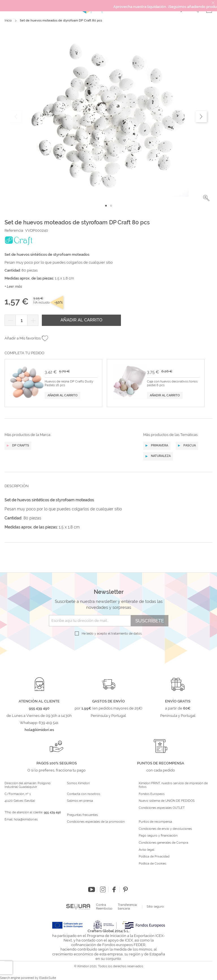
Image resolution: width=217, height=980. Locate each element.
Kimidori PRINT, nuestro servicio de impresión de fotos (173, 785)
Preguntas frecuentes (82, 815)
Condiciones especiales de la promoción (96, 822)
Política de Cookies (152, 864)
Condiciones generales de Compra (163, 843)
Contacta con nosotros (83, 794)
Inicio (8, 21)
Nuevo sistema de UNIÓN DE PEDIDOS (167, 801)
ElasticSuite (48, 978)
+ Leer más (13, 286)
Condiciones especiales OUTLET (162, 808)
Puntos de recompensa (155, 822)
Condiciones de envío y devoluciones (165, 829)
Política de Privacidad (154, 857)
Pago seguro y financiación (158, 836)
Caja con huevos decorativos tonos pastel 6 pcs (172, 383)
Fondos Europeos (152, 794)
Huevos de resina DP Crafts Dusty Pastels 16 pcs (69, 383)
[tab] (108, 490)
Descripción (17, 486)
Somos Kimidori (78, 783)
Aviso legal (147, 850)
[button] (206, 198)
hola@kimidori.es (26, 819)
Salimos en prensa (80, 801)
